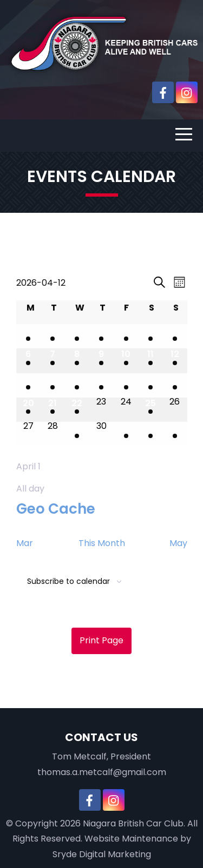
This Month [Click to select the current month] (102, 543)
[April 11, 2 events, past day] (150, 361)
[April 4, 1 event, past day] (150, 336)
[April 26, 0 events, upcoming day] (175, 410)
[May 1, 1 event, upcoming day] (126, 434)
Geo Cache (56, 509)
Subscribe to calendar (68, 581)
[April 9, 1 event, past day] (101, 361)
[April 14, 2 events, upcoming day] (53, 385)
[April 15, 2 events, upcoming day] (77, 385)
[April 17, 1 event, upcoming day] (126, 385)
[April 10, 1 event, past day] (126, 361)
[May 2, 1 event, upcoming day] (150, 434)
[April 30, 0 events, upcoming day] (101, 434)
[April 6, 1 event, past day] (28, 361)
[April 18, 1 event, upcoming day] (150, 385)
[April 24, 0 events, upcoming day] (126, 410)
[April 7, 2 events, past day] (53, 361)
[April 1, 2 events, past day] (77, 336)
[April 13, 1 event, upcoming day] (28, 385)
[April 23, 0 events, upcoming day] (101, 410)
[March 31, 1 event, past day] (53, 336)
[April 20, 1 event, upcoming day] (28, 410)
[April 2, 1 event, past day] (101, 336)
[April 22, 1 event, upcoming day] (77, 410)
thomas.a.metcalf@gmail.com (102, 772)
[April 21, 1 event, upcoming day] (53, 410)
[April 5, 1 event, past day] (175, 336)
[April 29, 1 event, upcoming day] (77, 434)
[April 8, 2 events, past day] (77, 361)
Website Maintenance (131, 839)
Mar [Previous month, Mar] (25, 543)
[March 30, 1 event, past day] (28, 336)
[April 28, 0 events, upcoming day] (53, 434)
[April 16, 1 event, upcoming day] (101, 385)
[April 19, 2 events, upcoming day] (175, 385)
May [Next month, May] (178, 543)
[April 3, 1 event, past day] (126, 336)
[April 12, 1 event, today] (175, 361)
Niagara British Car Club (133, 823)
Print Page (101, 640)
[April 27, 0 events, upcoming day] (28, 434)
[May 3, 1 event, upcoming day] (175, 434)
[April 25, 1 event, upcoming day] (150, 410)
